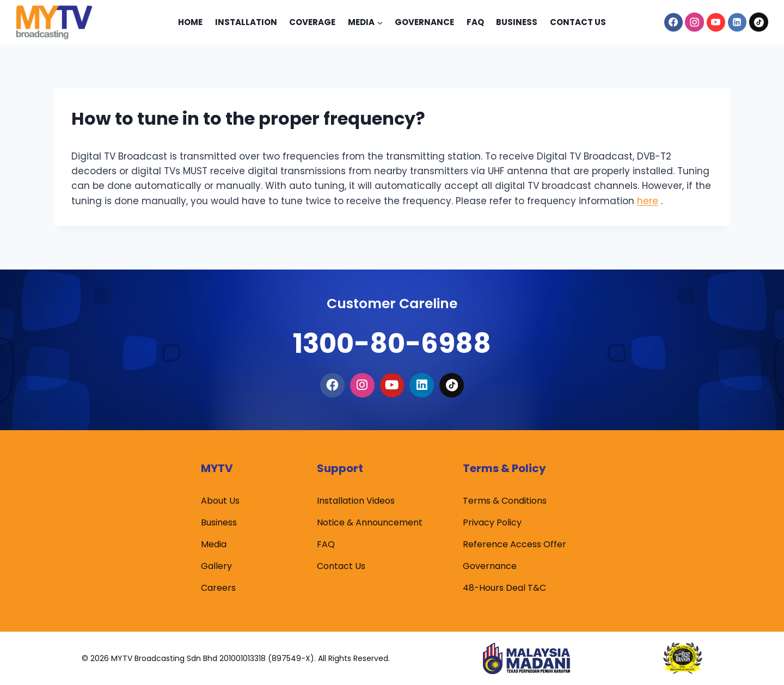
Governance (424, 22)
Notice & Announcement (370, 523)
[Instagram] (695, 22)
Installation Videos (356, 501)
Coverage (312, 22)
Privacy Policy (492, 523)
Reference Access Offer (514, 545)
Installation (246, 22)
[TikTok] (758, 22)
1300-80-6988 (392, 338)
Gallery (216, 567)
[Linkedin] (737, 22)
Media (214, 545)
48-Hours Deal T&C (504, 588)
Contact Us (578, 22)
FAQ (326, 545)
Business (517, 22)
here (648, 201)
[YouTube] (716, 22)
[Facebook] (673, 22)
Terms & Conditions (505, 501)
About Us (220, 501)
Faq (475, 22)
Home (190, 22)
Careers (218, 588)
